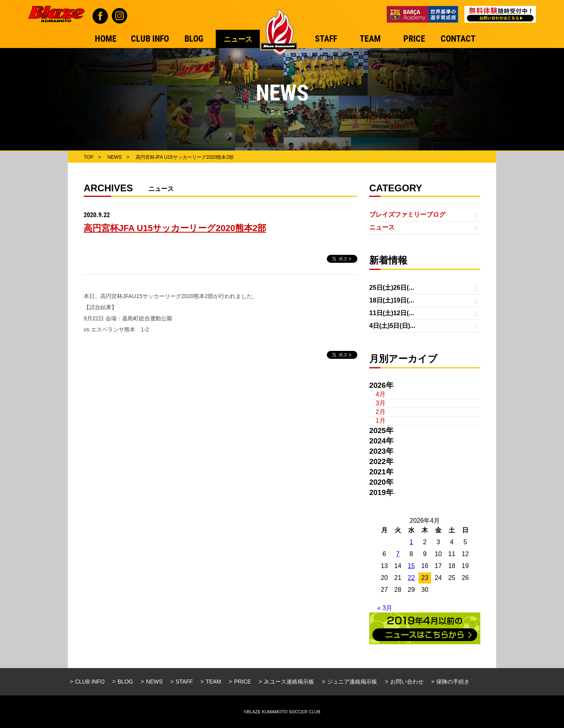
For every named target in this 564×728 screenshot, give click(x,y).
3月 (381, 403)
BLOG (126, 682)
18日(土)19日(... (392, 300)
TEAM (214, 682)
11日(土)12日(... (392, 313)
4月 (381, 394)
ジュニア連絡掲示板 (352, 682)
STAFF (184, 682)
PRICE (243, 682)
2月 (381, 412)
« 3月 (385, 608)
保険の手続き (453, 682)
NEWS (154, 682)
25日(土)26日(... (392, 288)
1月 (381, 421)
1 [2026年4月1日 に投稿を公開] (411, 542)
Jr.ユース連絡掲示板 (289, 682)
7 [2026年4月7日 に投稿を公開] (398, 554)
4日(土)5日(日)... (392, 326)
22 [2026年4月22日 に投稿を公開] (411, 578)
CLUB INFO (90, 682)
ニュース (382, 227)
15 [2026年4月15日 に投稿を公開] (411, 566)
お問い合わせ (407, 682)
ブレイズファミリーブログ (407, 215)
